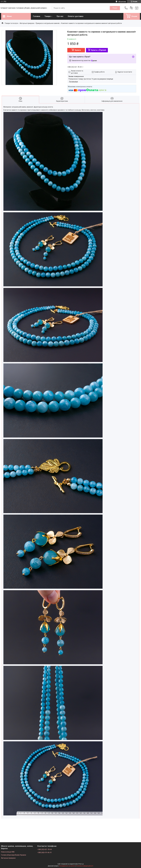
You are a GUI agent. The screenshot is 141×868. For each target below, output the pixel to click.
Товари (48, 16)
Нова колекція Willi (8, 852)
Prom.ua (81, 864)
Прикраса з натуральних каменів (48, 23)
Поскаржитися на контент (67, 866)
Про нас (60, 16)
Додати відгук (131, 8)
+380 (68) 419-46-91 (45, 853)
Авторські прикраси (27, 23)
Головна (37, 16)
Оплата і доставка (76, 16)
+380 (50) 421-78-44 (45, 849)
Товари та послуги (11, 23)
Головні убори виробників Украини (14, 855)
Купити (78, 50)
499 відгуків (122, 2)
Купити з (99, 50)
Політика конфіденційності (85, 866)
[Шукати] (115, 8)
